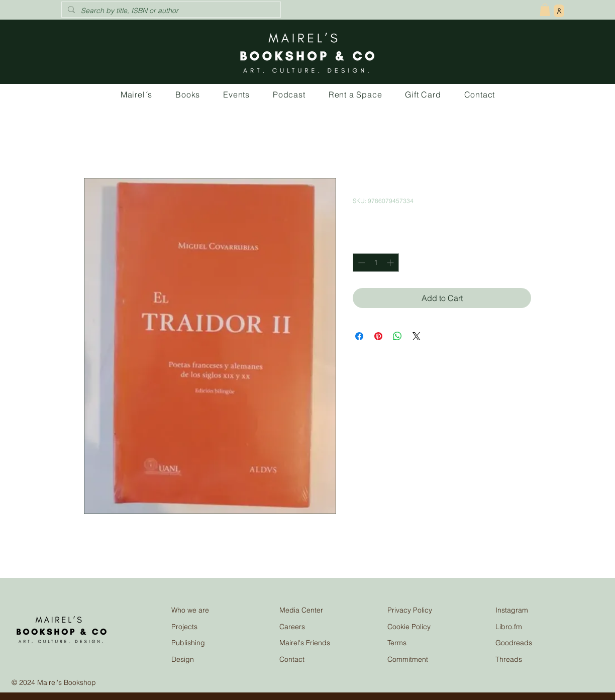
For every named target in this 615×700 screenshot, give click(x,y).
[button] (545, 10)
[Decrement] (361, 263)
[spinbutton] (376, 263)
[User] (559, 11)
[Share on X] (417, 336)
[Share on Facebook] (359, 336)
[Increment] (391, 263)
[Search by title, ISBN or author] (170, 11)
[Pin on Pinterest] (378, 336)
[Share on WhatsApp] (397, 336)
